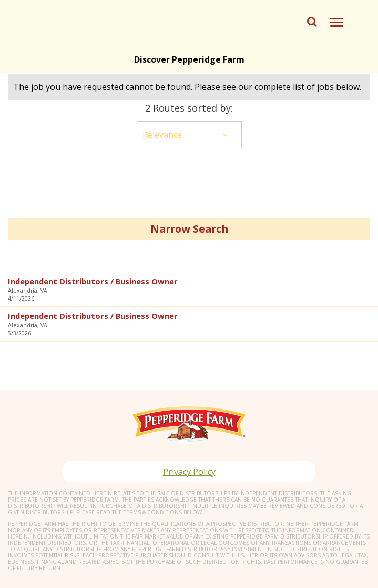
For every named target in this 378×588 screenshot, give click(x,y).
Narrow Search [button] (189, 229)
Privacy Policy (189, 472)
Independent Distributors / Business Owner (93, 281)
